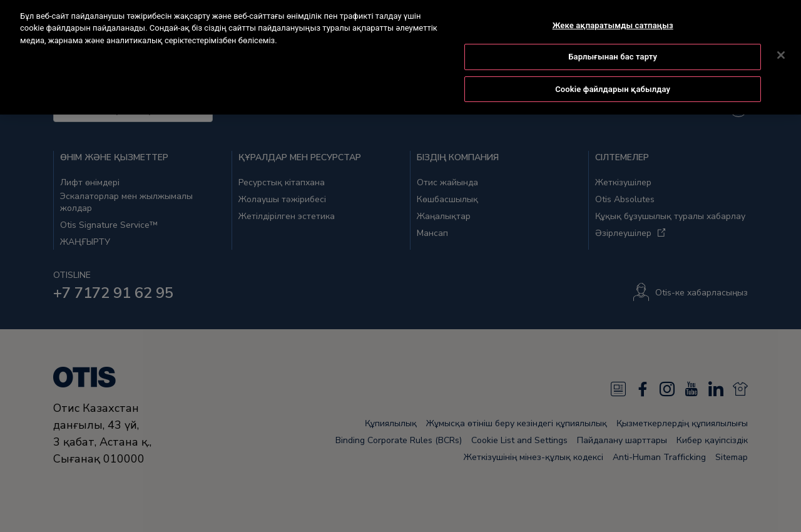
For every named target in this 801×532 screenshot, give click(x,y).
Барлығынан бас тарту (613, 35)
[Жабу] (781, 33)
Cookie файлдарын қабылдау (613, 68)
